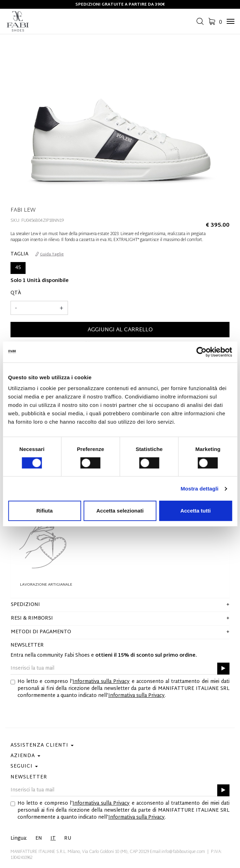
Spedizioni (25, 605)
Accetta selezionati (120, 511)
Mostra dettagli (199, 489)
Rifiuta (45, 511)
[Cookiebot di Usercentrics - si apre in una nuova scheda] (201, 352)
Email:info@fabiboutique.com (177, 852)
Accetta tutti (196, 511)
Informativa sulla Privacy (101, 682)
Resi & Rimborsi (32, 618)
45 (18, 268)
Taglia (19, 254)
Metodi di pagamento (41, 632)
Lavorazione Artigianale (46, 585)
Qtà (16, 293)
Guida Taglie (50, 254)
